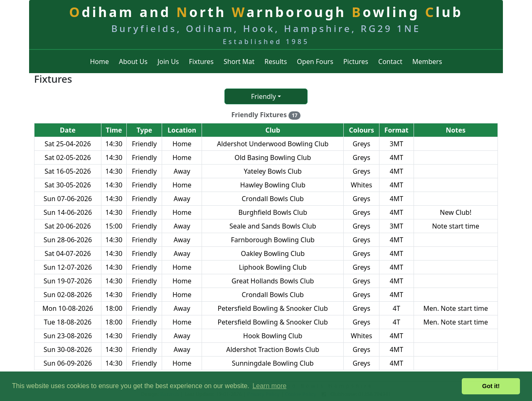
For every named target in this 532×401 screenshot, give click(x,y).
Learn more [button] (269, 386)
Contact (390, 62)
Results (276, 62)
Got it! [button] (491, 386)
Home (99, 62)
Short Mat (239, 62)
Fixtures (202, 62)
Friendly (264, 96)
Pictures (356, 62)
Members (427, 62)
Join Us (168, 62)
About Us (133, 62)
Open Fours (315, 62)
